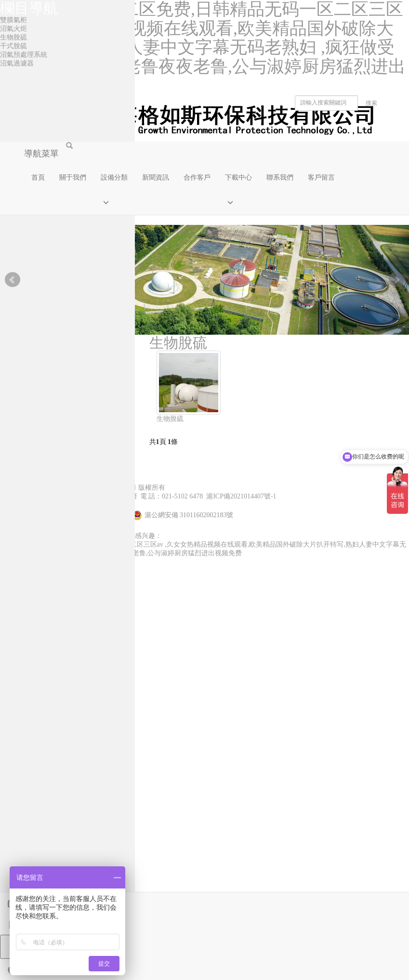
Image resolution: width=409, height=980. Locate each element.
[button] (114, 202)
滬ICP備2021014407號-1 (241, 496)
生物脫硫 (170, 419)
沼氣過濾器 (17, 63)
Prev (13, 280)
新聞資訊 (156, 177)
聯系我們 (280, 177)
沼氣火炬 (13, 29)
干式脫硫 (13, 46)
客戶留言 (321, 177)
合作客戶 (197, 177)
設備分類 (114, 177)
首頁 (38, 177)
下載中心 (238, 177)
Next (396, 280)
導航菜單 (41, 154)
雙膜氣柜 (13, 20)
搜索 (371, 103)
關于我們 (73, 177)
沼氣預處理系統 (24, 55)
